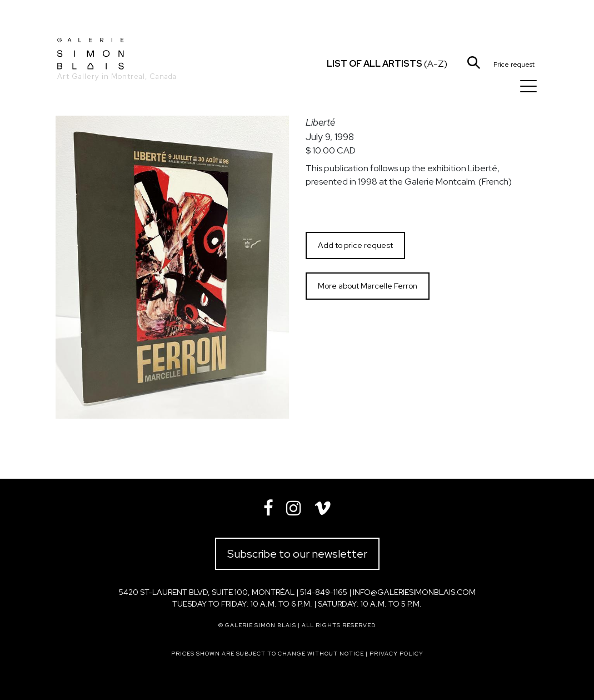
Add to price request (355, 245)
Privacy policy (396, 654)
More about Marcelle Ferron (368, 286)
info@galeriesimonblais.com (414, 592)
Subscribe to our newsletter (297, 554)
